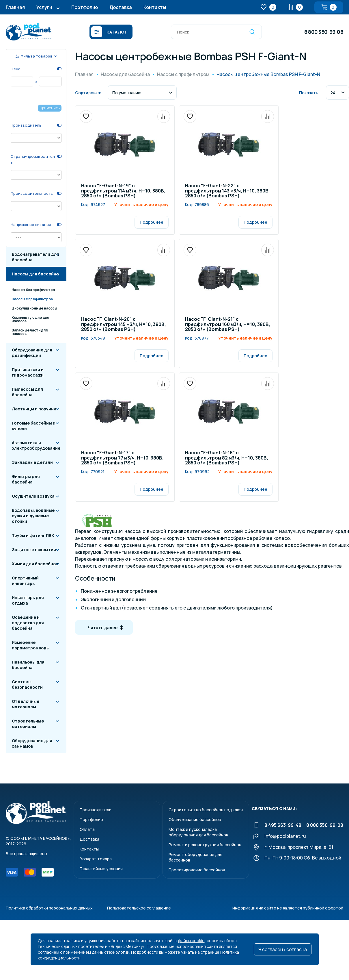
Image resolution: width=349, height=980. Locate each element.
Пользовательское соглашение (139, 908)
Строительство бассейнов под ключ (206, 810)
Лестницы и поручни (34, 409)
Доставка (121, 7)
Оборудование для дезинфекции (32, 353)
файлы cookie (191, 941)
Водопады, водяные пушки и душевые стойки (33, 516)
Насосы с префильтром (32, 299)
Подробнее (152, 222)
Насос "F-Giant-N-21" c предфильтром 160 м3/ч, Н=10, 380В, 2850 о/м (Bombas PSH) (228, 325)
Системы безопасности (27, 684)
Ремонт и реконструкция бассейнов (205, 845)
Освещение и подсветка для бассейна (28, 623)
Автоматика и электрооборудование (36, 445)
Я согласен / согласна (283, 949)
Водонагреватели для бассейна (36, 257)
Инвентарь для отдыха (28, 600)
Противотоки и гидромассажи (28, 372)
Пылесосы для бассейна (27, 392)
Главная (15, 7)
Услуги (44, 7)
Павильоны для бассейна (28, 665)
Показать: (309, 93)
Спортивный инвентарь (25, 581)
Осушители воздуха (33, 496)
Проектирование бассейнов (197, 870)
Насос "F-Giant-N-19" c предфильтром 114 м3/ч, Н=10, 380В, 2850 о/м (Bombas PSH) (123, 191)
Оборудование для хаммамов (32, 743)
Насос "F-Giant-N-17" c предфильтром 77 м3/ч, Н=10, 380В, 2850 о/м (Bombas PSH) (122, 458)
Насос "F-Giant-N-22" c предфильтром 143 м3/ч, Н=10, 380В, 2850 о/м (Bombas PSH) (227, 191)
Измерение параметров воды (31, 645)
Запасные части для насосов (30, 332)
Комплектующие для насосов (30, 319)
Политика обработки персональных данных (49, 908)
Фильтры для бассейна (26, 479)
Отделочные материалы (26, 704)
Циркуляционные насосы (34, 308)
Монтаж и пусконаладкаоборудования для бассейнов (198, 832)
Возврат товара (96, 859)
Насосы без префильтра (33, 290)
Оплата (87, 829)
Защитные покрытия (34, 550)
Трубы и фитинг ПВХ (33, 535)
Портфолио (85, 7)
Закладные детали (32, 462)
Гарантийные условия (101, 869)
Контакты (155, 7)
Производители (96, 810)
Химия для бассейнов (35, 564)
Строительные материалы (28, 724)
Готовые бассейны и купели (34, 426)
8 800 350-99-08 (324, 32)
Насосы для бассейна (35, 274)
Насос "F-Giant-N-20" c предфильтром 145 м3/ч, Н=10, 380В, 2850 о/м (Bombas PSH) (124, 325)
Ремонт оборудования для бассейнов (195, 857)
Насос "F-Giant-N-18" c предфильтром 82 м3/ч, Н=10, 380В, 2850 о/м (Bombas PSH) (227, 458)
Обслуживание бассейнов (195, 819)
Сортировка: (88, 93)
